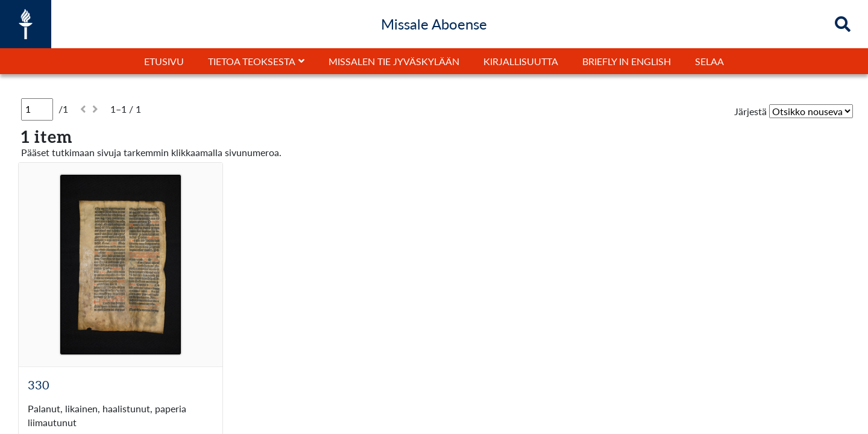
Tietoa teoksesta (252, 61)
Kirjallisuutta (521, 61)
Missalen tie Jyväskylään (394, 61)
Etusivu (164, 61)
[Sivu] (37, 109)
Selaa (709, 61)
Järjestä (750, 111)
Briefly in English (627, 61)
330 (39, 385)
